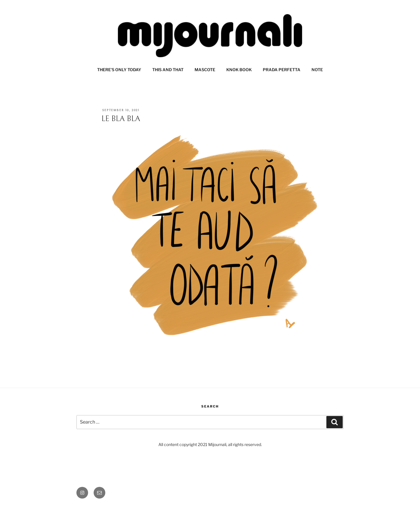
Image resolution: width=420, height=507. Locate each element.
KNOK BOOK (239, 70)
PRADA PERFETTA (282, 70)
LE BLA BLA (121, 119)
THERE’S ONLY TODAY (119, 70)
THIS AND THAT (168, 70)
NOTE (317, 70)
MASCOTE (205, 70)
